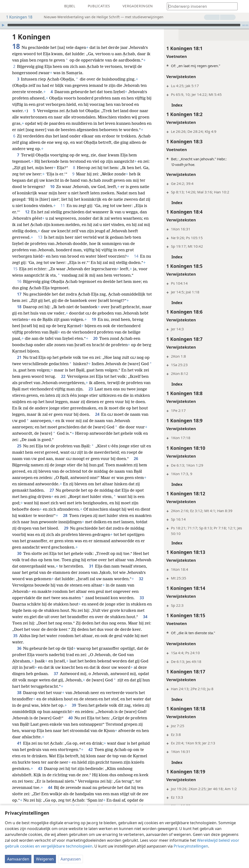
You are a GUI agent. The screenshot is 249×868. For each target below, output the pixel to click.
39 (74, 705)
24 (97, 414)
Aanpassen (71, 859)
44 (50, 787)
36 (19, 648)
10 (52, 187)
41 (19, 743)
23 (91, 389)
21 (19, 357)
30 (19, 553)
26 (136, 459)
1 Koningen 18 (17, 17)
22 (63, 376)
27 (52, 490)
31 (91, 566)
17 (19, 294)
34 (145, 617)
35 (15, 636)
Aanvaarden (18, 859)
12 (27, 212)
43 (40, 769)
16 (19, 281)
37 (56, 674)
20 (95, 338)
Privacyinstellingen (191, 846)
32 (141, 579)
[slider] (124, 25)
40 (70, 718)
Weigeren (45, 859)
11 (63, 206)
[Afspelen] (3, 25)
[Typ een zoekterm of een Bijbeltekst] (200, 6)
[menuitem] (7, 6)
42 (90, 750)
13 (40, 237)
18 (19, 307)
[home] (7, 6)
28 (65, 515)
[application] (124, 25)
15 (15, 269)
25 (19, 446)
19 (94, 319)
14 (136, 256)
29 (66, 528)
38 (19, 693)
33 (142, 598)
